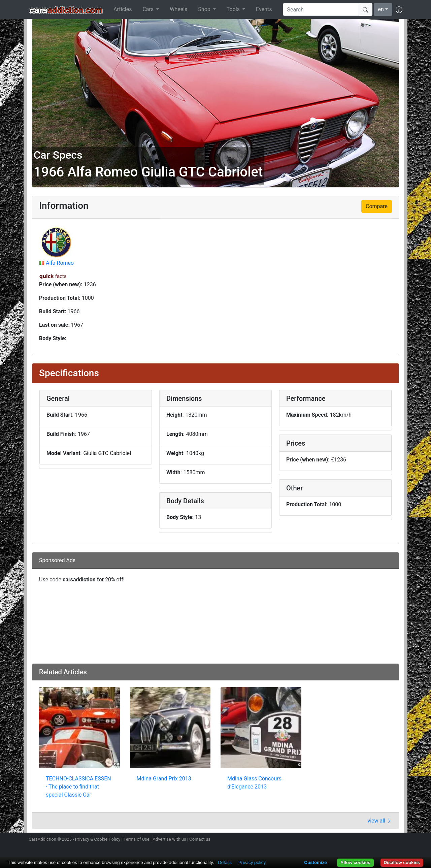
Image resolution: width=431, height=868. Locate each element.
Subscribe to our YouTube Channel (398, 840)
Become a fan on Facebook (375, 840)
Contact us (200, 839)
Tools (234, 9)
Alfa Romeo (60, 263)
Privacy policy (252, 862)
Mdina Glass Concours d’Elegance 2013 (254, 783)
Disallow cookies (402, 862)
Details (225, 862)
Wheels (178, 9)
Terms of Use (137, 839)
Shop (205, 9)
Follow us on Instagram (351, 840)
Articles (123, 9)
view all (380, 821)
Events (264, 9)
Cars (149, 9)
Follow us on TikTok (387, 840)
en (381, 9)
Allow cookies (355, 862)
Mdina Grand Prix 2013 (164, 779)
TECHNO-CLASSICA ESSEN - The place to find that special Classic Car (78, 787)
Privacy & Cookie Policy (98, 839)
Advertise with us (169, 839)
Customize (315, 862)
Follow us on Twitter (363, 840)
